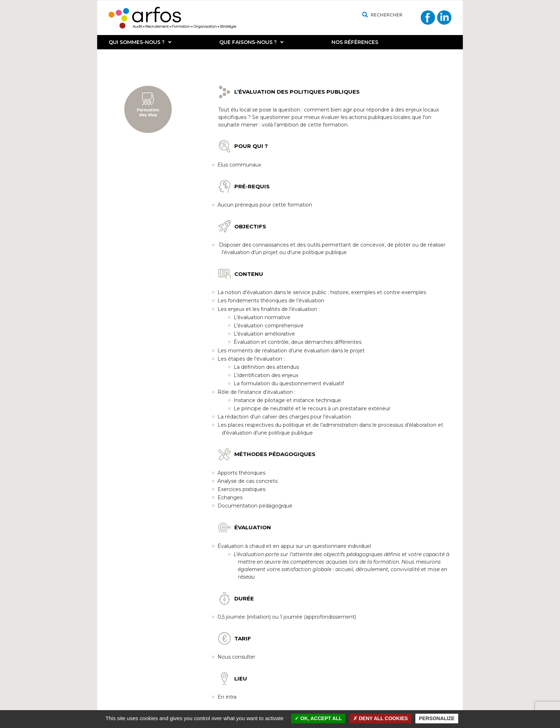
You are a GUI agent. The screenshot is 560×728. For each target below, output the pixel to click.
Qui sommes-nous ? (140, 42)
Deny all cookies (381, 718)
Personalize (437, 718)
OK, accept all (318, 718)
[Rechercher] (364, 15)
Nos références (355, 42)
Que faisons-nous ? (251, 42)
